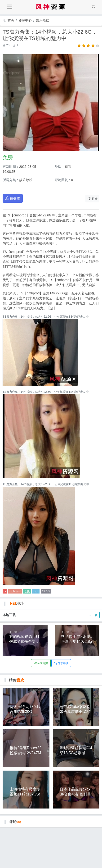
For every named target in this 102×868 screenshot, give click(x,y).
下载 (93, 615)
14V (36, 591)
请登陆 (13, 198)
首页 (9, 20)
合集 (27, 591)
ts (5, 591)
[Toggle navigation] (10, 7)
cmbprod (15, 591)
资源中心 (25, 20)
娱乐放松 (43, 20)
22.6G (46, 591)
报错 (93, 199)
